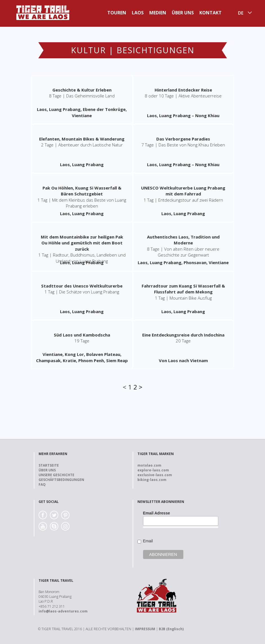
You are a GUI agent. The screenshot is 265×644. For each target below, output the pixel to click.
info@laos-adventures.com (63, 611)
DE (241, 13)
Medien (158, 13)
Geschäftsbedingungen (61, 480)
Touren (117, 13)
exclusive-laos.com (155, 475)
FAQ (42, 484)
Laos (138, 13)
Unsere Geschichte (56, 475)
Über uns (183, 13)
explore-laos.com (153, 470)
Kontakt (211, 13)
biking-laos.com (152, 480)
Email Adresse (157, 513)
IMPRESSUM (145, 629)
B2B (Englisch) (171, 629)
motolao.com (149, 465)
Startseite (49, 465)
